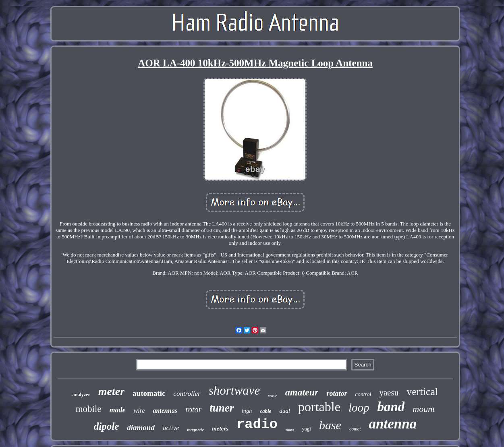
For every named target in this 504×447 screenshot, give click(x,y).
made (118, 410)
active (171, 428)
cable (265, 411)
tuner (222, 408)
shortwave (234, 390)
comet (355, 429)
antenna (393, 424)
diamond (141, 427)
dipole (107, 426)
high (247, 411)
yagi (306, 429)
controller (187, 394)
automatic (149, 393)
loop (359, 408)
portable (319, 407)
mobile (89, 409)
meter (111, 391)
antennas (165, 411)
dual (285, 411)
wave (273, 395)
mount (424, 409)
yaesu (389, 393)
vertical (422, 392)
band (391, 407)
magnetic (196, 430)
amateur (302, 392)
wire (139, 411)
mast (290, 430)
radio (257, 424)
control (363, 394)
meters (220, 428)
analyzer (81, 395)
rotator (337, 393)
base (330, 425)
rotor (193, 410)
